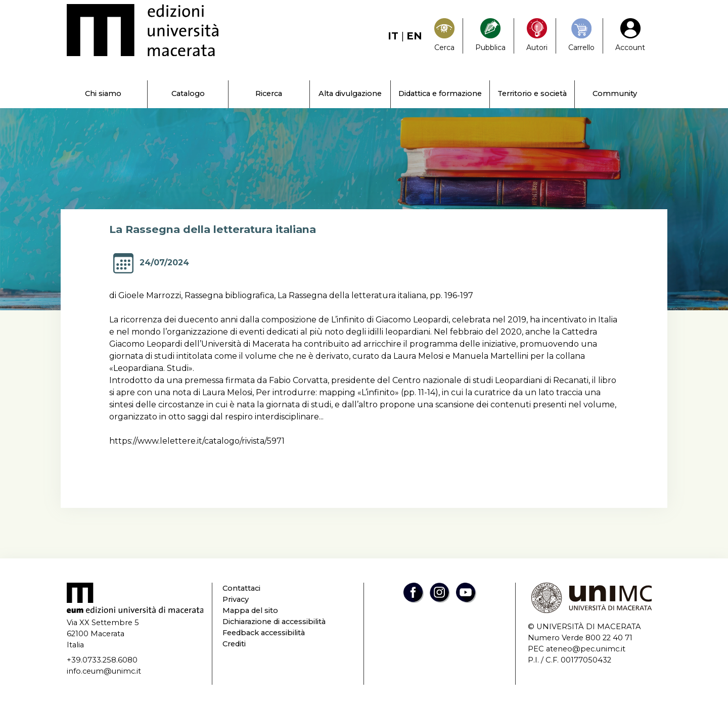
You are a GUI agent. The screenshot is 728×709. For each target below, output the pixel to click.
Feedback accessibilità (264, 633)
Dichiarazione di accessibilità (274, 622)
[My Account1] (630, 36)
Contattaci (241, 588)
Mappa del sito (250, 610)
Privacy (236, 599)
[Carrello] (581, 36)
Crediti (234, 644)
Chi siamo (103, 93)
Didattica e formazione (440, 93)
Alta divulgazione (350, 93)
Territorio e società (532, 93)
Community (615, 93)
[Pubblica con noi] (490, 36)
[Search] (444, 36)
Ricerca (269, 93)
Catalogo (188, 93)
